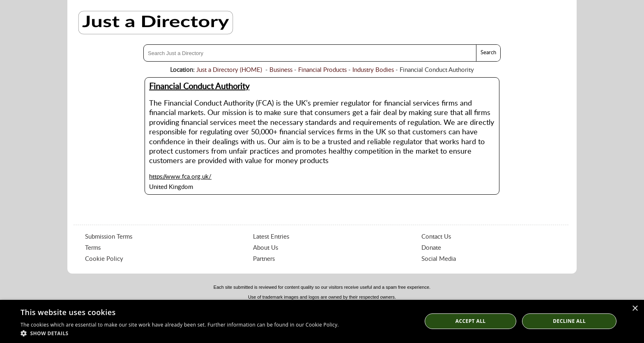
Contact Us (436, 237)
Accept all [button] (471, 321)
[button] (180, 333)
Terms (93, 248)
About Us (266, 248)
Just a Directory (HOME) (229, 70)
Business (281, 70)
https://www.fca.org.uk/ (180, 177)
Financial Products (322, 70)
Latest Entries (271, 237)
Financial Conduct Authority (199, 87)
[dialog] (322, 321)
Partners (264, 259)
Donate (431, 248)
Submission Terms (109, 237)
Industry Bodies (373, 70)
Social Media (439, 259)
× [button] (635, 309)
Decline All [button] (569, 321)
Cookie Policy (104, 259)
